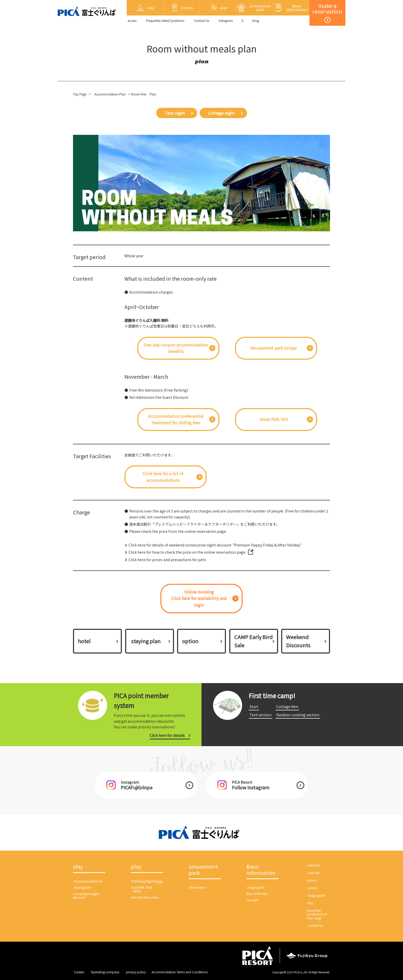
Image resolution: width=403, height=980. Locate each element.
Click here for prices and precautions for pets (167, 560)
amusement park (203, 870)
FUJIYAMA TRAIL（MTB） (142, 889)
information (197, 887)
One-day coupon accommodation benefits (176, 348)
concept (252, 900)
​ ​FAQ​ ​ (310, 903)
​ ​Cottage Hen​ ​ (287, 707)
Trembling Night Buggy (147, 881)
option (190, 641)
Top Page (80, 94)
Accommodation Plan (110, 94)
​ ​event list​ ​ (314, 865)
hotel (84, 641)
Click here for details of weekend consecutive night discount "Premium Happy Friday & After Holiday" (215, 545)
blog (255, 20)
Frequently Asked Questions (165, 20)
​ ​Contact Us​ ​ (201, 20)
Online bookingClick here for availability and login (199, 598)
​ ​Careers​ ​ (79, 972)
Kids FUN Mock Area (145, 897)
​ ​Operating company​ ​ (105, 972)
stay (78, 867)
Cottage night (221, 113)
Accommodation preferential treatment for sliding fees (176, 419)
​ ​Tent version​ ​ (260, 715)
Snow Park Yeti (274, 419)
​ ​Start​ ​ (254, 707)
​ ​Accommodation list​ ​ (88, 881)
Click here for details (167, 735)
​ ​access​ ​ (132, 20)
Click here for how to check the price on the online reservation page (187, 552)
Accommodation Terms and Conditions (180, 972)
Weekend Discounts (298, 641)
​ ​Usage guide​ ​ (256, 887)
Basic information (261, 870)
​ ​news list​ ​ (314, 873)
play (136, 867)
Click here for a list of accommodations (163, 477)
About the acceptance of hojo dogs (317, 914)
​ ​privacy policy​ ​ (136, 972)
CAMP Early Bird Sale (253, 641)
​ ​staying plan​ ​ (146, 641)
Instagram (226, 20)
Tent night (175, 113)
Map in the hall (257, 893)
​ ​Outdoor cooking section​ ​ (298, 715)
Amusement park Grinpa (273, 348)
